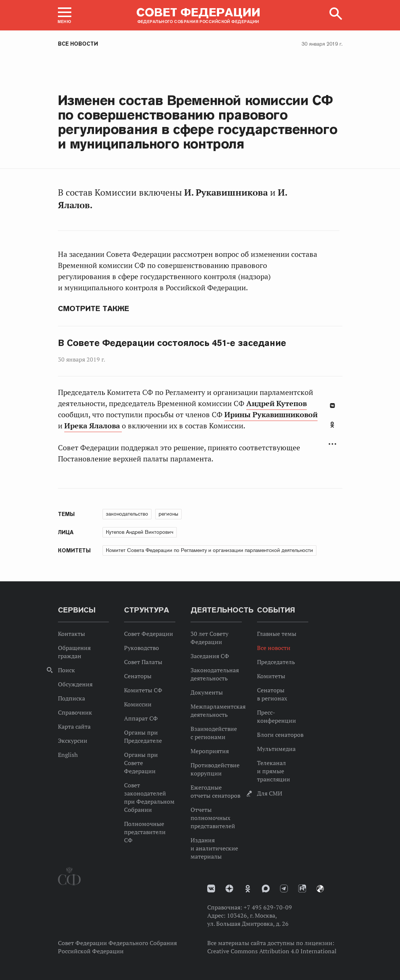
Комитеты (271, 676)
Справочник (75, 712)
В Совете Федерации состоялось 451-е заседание (172, 343)
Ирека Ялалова (93, 426)
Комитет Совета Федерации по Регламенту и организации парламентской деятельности (209, 550)
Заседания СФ (210, 656)
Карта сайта (74, 726)
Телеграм (284, 888)
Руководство (142, 648)
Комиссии (138, 704)
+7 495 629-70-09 (268, 907)
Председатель (276, 662)
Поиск (66, 670)
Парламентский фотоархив (320, 889)
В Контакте (332, 406)
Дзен (229, 888)
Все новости (78, 44)
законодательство (127, 514)
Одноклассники (332, 425)
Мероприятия (210, 751)
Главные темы (277, 634)
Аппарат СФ (141, 718)
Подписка (71, 698)
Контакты (71, 634)
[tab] (332, 429)
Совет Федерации (149, 634)
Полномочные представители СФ (145, 832)
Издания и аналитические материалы (214, 848)
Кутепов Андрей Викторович (140, 532)
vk (211, 888)
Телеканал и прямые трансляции (274, 771)
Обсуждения (75, 684)
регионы (168, 514)
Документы (207, 692)
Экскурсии (73, 741)
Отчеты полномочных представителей (213, 818)
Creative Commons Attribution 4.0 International (272, 951)
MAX (266, 888)
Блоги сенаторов (280, 735)
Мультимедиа (276, 749)
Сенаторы (138, 676)
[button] (65, 15)
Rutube (302, 888)
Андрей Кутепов (277, 404)
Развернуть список (332, 444)
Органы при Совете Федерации (141, 763)
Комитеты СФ (143, 690)
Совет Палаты (143, 662)
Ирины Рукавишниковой (271, 415)
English (68, 755)
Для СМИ (270, 793)
